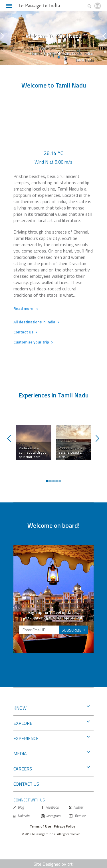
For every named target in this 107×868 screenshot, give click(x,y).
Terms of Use (40, 826)
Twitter (76, 807)
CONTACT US (26, 784)
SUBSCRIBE (71, 630)
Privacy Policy (64, 826)
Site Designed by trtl (54, 864)
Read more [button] (26, 308)
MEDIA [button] (52, 753)
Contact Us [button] (25, 332)
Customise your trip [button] (33, 342)
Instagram (51, 816)
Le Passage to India (39, 5)
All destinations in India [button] (36, 322)
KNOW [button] (52, 707)
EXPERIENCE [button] (52, 738)
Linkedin (21, 816)
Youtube (77, 816)
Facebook (50, 807)
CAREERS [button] (52, 768)
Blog (19, 807)
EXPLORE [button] (52, 723)
